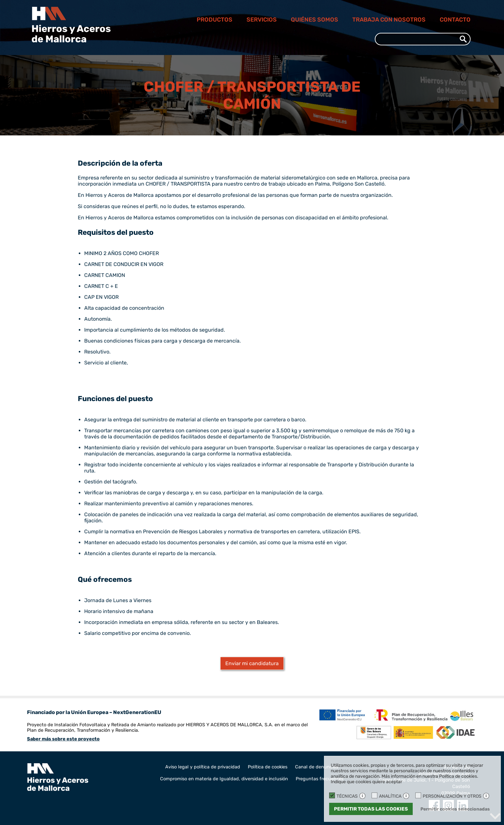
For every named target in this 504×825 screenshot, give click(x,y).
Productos (215, 20)
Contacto (455, 20)
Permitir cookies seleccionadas (455, 809)
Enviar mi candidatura (252, 663)
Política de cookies (268, 767)
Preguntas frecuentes (319, 779)
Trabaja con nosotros (389, 20)
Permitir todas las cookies (371, 809)
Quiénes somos (315, 20)
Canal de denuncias (317, 767)
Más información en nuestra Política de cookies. (430, 776)
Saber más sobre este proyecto (63, 739)
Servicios (262, 20)
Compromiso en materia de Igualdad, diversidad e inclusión (224, 779)
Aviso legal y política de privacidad (203, 767)
